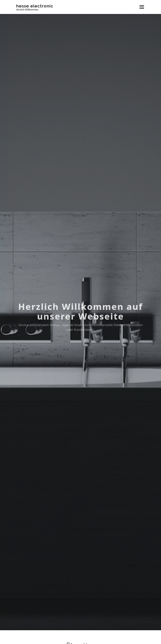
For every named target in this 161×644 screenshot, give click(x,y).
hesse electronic (35, 6)
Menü (142, 7)
